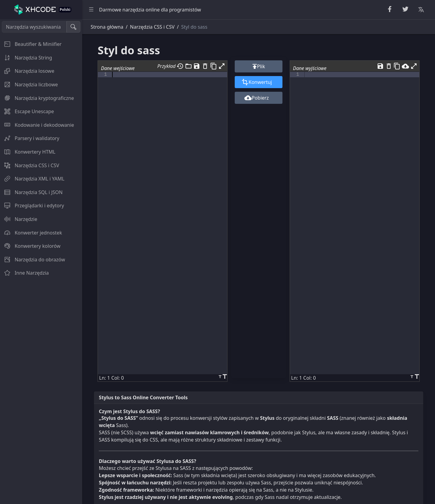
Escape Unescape (27, 111)
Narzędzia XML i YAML (32, 179)
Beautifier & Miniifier (31, 44)
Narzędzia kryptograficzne (37, 98)
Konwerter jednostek (31, 233)
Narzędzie (19, 219)
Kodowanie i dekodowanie (37, 125)
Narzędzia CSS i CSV (30, 165)
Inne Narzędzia (24, 273)
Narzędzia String (26, 58)
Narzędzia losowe (27, 71)
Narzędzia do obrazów (32, 260)
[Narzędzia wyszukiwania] (34, 27)
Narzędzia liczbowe (29, 85)
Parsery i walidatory (30, 138)
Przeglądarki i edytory (32, 206)
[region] (41, 262)
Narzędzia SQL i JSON (31, 192)
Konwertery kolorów (30, 246)
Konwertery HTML (28, 152)
